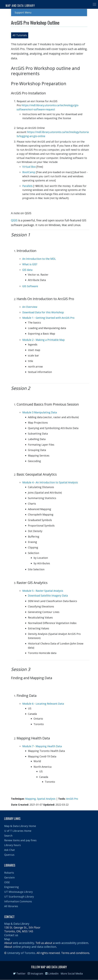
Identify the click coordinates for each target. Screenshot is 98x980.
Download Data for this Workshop (43, 312)
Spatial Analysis (46, 799)
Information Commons (18, 901)
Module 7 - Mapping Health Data (42, 746)
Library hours (12, 845)
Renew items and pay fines (20, 840)
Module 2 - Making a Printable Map (44, 340)
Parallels (27, 186)
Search (8, 836)
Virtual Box (29, 167)
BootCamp (29, 172)
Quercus (9, 855)
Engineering (11, 887)
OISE (7, 882)
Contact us (11, 935)
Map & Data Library (17, 924)
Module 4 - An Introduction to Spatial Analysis (50, 482)
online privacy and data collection (34, 947)
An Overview (30, 307)
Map (7, 939)
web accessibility (23, 943)
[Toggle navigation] (94, 4)
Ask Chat (10, 850)
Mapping (30, 799)
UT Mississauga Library (18, 892)
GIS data (27, 270)
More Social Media (72, 973)
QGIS (14, 220)
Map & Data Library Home (20, 826)
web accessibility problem (72, 943)
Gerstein (9, 877)
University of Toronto (21, 953)
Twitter (19, 973)
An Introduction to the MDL (39, 259)
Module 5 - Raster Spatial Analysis (43, 591)
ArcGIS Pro (72, 799)
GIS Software (30, 286)
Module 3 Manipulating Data (40, 412)
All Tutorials (20, 35)
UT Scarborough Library (19, 897)
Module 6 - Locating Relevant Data (43, 704)
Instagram (35, 973)
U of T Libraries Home (18, 831)
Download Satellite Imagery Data (48, 596)
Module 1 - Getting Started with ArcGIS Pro (48, 318)
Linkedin (52, 973)
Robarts (9, 873)
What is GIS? (30, 264)
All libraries (11, 906)
